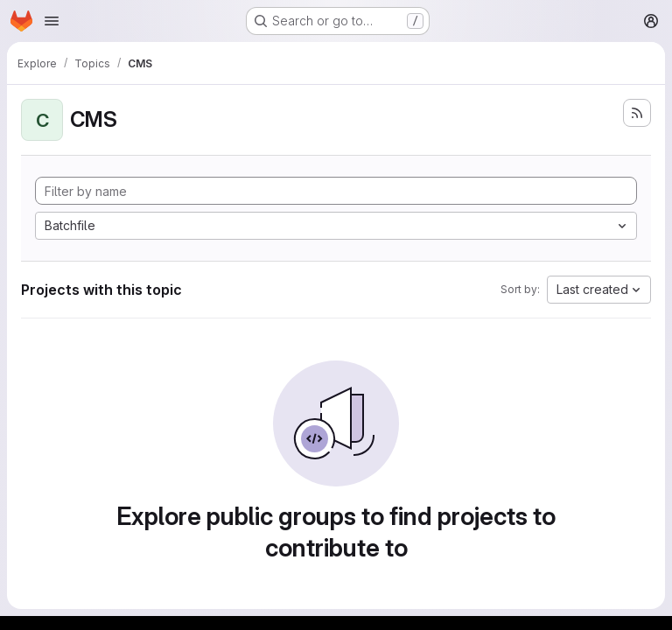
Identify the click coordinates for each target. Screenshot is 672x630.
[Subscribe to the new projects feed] (637, 113)
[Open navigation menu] (52, 21)
